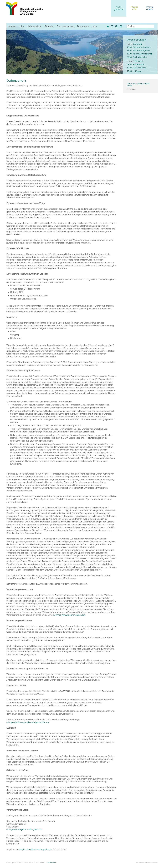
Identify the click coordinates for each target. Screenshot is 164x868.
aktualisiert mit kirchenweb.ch (147, 863)
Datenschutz (52, 863)
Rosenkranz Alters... (142, 47)
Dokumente (83, 26)
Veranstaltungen (136, 40)
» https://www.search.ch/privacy (70, 615)
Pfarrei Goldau (150, 8)
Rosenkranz (138, 64)
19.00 (129, 50)
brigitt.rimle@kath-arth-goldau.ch (36, 849)
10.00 (129, 47)
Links (94, 26)
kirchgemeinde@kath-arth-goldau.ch (24, 830)
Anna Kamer (132, 89)
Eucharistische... (140, 57)
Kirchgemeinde (119, 8)
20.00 (129, 57)
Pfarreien (49, 26)
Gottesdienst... (140, 68)
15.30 (129, 71)
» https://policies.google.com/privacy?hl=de (28, 722)
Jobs (21, 26)
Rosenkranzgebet (141, 50)
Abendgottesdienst (142, 54)
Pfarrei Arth (134, 8)
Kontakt (12, 26)
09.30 (129, 64)
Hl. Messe (137, 71)
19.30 (129, 54)
